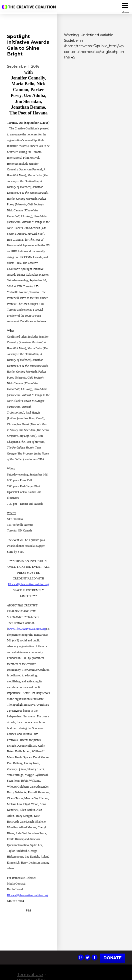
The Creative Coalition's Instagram (81, 958)
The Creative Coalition (30, 7)
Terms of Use (30, 975)
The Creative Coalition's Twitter (87, 958)
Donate (112, 958)
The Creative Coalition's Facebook (94, 958)
